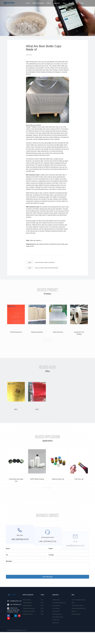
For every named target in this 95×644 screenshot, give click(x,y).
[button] (45, 347)
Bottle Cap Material (38, 3)
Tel (7, 555)
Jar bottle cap (56, 626)
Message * (9, 561)
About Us (71, 3)
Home (28, 3)
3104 (42, 612)
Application (57, 3)
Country (51, 555)
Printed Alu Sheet (76, 620)
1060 (42, 609)
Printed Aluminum (27, 612)
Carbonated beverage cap (59, 609)
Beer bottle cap (56, 612)
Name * (8, 549)
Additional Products (28, 620)
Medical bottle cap (57, 620)
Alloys (49, 3)
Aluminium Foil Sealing (29, 618)
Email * (51, 549)
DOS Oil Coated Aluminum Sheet (78, 607)
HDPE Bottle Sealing (58, 623)
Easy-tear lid (56, 629)
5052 (42, 618)
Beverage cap (56, 615)
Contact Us (80, 3)
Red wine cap (56, 606)
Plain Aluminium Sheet (77, 612)
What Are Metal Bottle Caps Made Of (79, 616)
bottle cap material (35, 241)
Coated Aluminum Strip (29, 615)
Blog (64, 3)
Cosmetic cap (56, 618)
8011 (42, 606)
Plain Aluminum (27, 606)
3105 (42, 615)
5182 (42, 620)
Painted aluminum (27, 609)
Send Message (47, 577)
